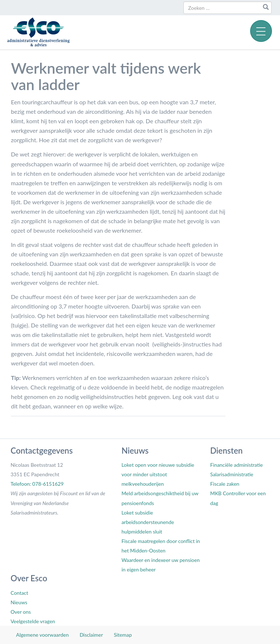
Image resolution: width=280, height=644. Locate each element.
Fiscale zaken (225, 484)
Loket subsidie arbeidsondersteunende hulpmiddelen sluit (148, 522)
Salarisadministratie (232, 474)
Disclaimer (91, 635)
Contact (19, 593)
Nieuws (19, 602)
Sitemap (123, 635)
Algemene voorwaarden (42, 635)
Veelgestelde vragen (33, 621)
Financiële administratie (236, 465)
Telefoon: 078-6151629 (37, 484)
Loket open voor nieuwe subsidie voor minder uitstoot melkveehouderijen (158, 474)
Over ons (21, 612)
